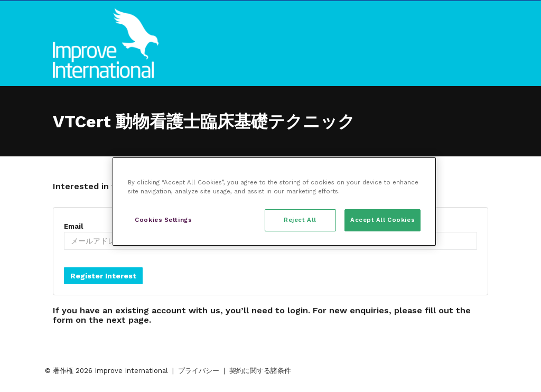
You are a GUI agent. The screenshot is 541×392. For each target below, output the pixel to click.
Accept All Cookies (383, 220)
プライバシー (199, 371)
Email (73, 226)
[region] (274, 202)
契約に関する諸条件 (260, 371)
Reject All (300, 220)
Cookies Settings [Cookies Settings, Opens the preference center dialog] (163, 220)
